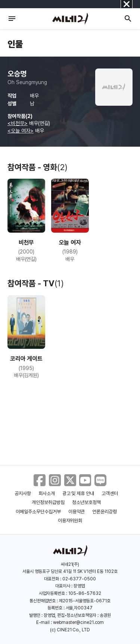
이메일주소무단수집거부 (38, 512)
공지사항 (23, 493)
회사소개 (47, 493)
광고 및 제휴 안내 (78, 493)
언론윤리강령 (105, 512)
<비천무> (18, 123)
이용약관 (77, 512)
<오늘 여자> (21, 131)
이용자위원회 (70, 521)
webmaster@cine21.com (78, 622)
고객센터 (110, 493)
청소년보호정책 (86, 502)
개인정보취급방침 (48, 502)
